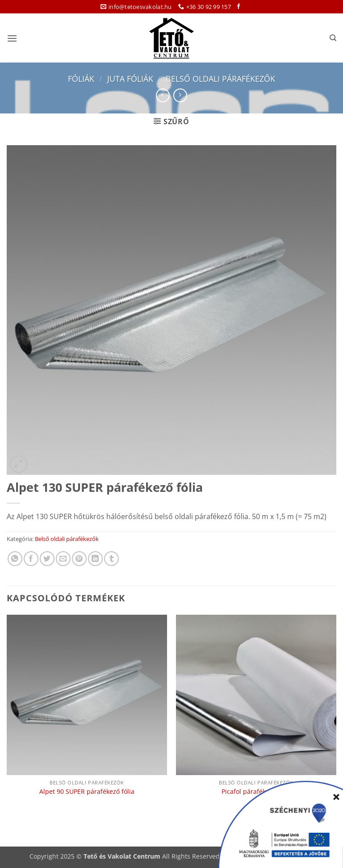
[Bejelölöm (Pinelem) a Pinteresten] (79, 559)
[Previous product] (180, 95)
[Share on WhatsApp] (15, 559)
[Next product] (163, 95)
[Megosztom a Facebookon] (31, 559)
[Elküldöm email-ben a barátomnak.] (63, 559)
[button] (12, 38)
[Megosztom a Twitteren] (47, 559)
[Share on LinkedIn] (95, 559)
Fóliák (81, 78)
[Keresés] (333, 38)
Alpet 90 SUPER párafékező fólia (87, 792)
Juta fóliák (130, 78)
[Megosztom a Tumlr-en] (111, 559)
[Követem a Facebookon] (238, 7)
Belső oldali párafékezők (220, 78)
